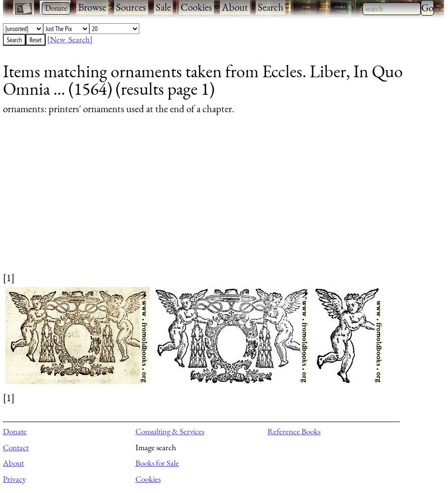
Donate (15, 431)
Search (271, 7)
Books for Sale (157, 463)
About (235, 7)
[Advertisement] (217, 203)
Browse (92, 7)
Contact (16, 447)
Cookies (196, 7)
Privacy (14, 479)
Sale (163, 7)
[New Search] (70, 39)
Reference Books (294, 431)
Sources (131, 7)
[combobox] (392, 9)
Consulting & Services (170, 431)
